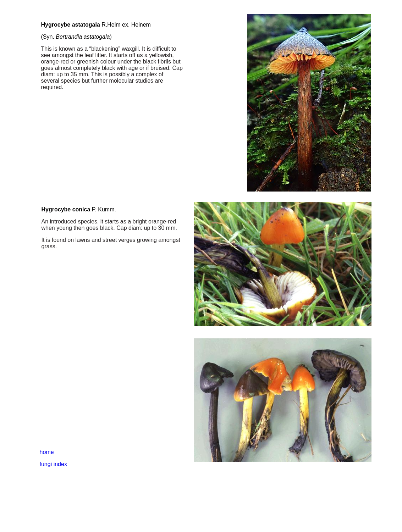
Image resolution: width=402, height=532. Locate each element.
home (47, 452)
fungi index (53, 464)
